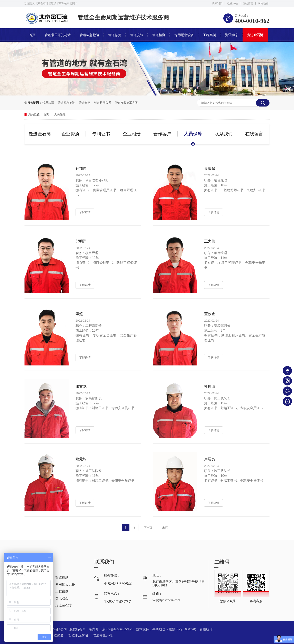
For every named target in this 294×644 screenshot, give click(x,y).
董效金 (210, 314)
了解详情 (85, 212)
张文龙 (81, 386)
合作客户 (162, 134)
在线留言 (248, 3)
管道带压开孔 (103, 635)
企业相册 (132, 134)
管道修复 (115, 35)
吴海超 (210, 169)
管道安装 (137, 35)
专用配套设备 (184, 35)
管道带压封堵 (79, 635)
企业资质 (70, 134)
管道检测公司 (103, 103)
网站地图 (263, 3)
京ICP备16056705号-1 (117, 629)
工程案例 (209, 35)
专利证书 (101, 134)
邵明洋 (81, 241)
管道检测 (159, 35)
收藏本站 (233, 3)
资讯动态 (232, 35)
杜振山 (210, 386)
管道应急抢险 (89, 35)
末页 (165, 527)
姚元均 (81, 459)
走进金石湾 (255, 35)
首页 (32, 35)
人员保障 (60, 114)
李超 (79, 314)
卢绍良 (210, 459)
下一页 (148, 527)
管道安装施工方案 (126, 103)
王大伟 (210, 241)
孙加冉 (81, 169)
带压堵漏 (48, 103)
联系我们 (217, 3)
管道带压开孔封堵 (58, 35)
